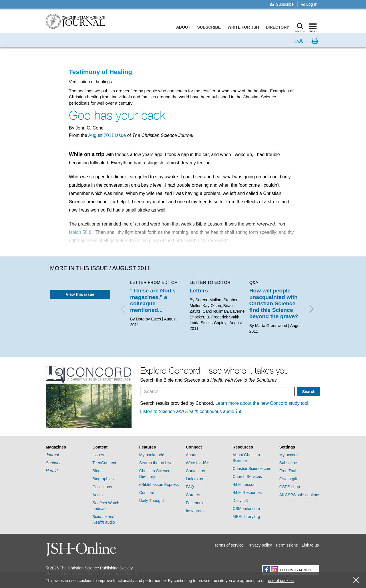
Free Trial (288, 471)
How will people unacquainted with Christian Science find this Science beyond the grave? (274, 303)
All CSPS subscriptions (300, 495)
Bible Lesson (244, 485)
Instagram (195, 511)
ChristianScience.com (252, 469)
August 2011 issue (107, 135)
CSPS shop (290, 487)
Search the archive (156, 463)
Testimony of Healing (101, 72)
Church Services (247, 477)
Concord (147, 493)
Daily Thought (152, 501)
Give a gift (288, 479)
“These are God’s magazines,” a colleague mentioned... (153, 300)
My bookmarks (152, 455)
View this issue (80, 294)
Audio (98, 495)
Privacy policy (260, 545)
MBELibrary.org (246, 517)
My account (290, 455)
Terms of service (229, 545)
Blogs (97, 471)
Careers (193, 495)
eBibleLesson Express (159, 485)
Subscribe (282, 4)
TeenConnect (104, 463)
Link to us (194, 479)
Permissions (287, 545)
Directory (279, 27)
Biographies (103, 479)
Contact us (195, 471)
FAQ (190, 487)
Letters (199, 291)
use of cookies (281, 581)
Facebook (195, 503)
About (184, 27)
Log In (309, 4)
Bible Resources (247, 493)
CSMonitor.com (246, 509)
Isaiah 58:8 (80, 232)
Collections (102, 487)
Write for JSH (244, 27)
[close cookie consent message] (356, 580)
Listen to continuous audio (190, 411)
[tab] (66, 447)
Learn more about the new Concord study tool (262, 403)
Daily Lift (240, 501)
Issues (98, 455)
